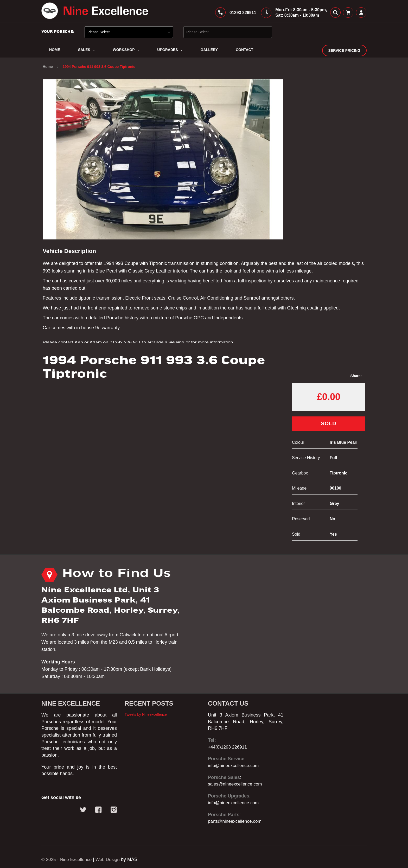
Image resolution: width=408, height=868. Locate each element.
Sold (329, 427)
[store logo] (95, 12)
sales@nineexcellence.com (236, 784)
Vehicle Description (71, 254)
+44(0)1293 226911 (228, 747)
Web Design (111, 859)
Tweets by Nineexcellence (146, 714)
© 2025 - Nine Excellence (68, 859)
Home (48, 70)
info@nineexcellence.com (235, 766)
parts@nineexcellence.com (236, 821)
